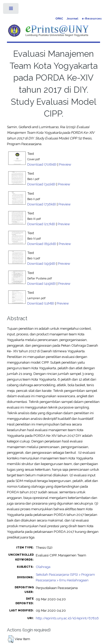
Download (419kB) (42, 283)
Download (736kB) (42, 204)
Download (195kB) (41, 263)
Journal (72, 19)
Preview (65, 164)
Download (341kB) (41, 184)
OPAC (59, 19)
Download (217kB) (41, 224)
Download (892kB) (42, 244)
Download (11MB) (41, 303)
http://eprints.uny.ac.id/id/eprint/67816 (67, 618)
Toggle (11, 10)
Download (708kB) (42, 164)
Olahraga (43, 567)
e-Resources (92, 19)
